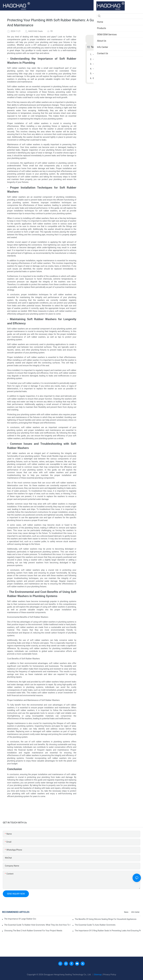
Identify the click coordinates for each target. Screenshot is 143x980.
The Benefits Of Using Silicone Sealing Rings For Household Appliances (106, 919)
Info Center (135, 912)
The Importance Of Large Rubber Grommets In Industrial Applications (20, 919)
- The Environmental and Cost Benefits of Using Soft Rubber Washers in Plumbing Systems (115, 73)
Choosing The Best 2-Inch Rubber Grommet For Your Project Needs (33, 931)
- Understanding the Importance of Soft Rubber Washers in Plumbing (115, 54)
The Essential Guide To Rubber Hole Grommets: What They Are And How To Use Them (37, 925)
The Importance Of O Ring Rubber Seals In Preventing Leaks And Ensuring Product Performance (108, 931)
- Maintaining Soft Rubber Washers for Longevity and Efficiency (115, 64)
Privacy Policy (110, 975)
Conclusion (98, 78)
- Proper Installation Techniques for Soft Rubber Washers (115, 59)
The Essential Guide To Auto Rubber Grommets (95, 925)
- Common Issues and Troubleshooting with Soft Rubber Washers (115, 69)
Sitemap (98, 975)
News (126, 912)
